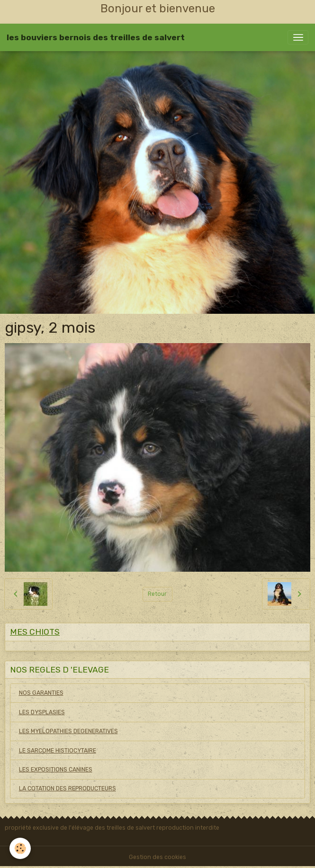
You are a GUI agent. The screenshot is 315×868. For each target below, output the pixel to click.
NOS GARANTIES (41, 693)
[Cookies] (20, 848)
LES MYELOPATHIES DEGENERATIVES (68, 731)
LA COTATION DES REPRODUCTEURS (67, 788)
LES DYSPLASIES (42, 712)
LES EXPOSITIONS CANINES (56, 770)
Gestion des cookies (157, 857)
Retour (157, 594)
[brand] (96, 37)
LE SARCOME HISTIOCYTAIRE (58, 751)
